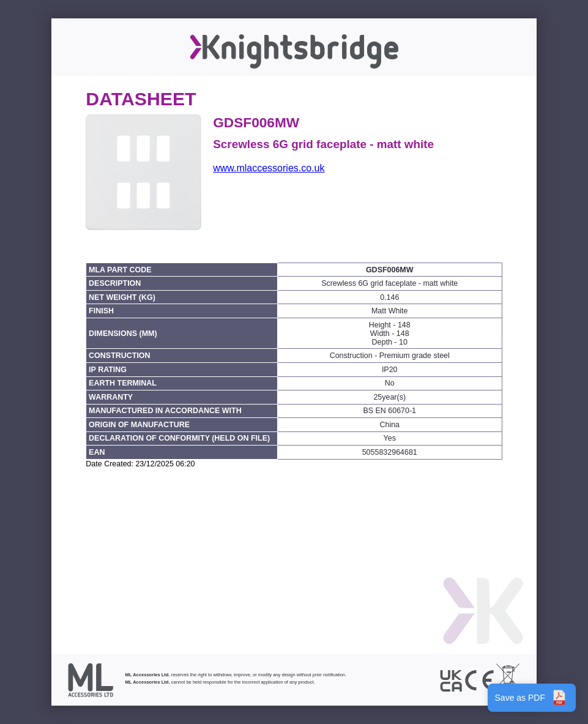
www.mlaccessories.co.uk (269, 168)
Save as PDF (532, 698)
